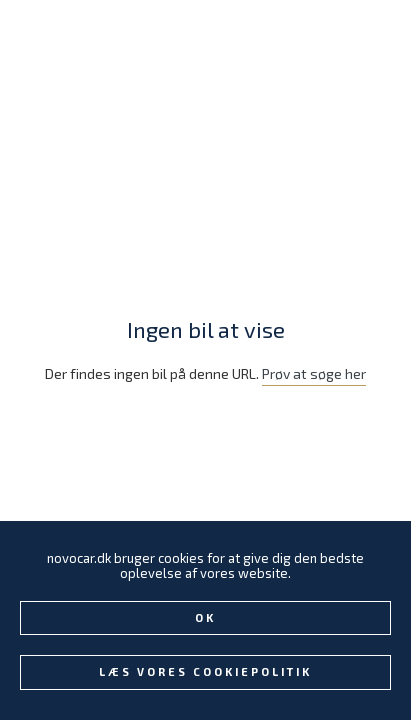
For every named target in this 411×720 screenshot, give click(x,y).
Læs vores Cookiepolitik (205, 671)
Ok (205, 617)
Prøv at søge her (314, 373)
